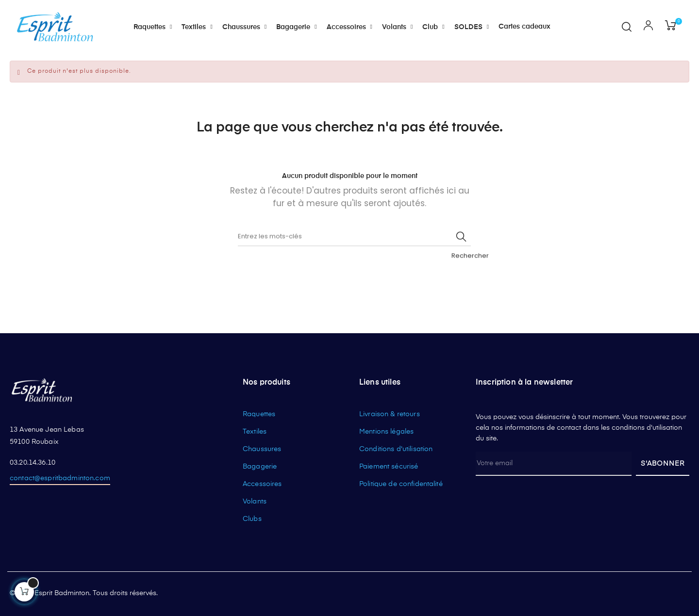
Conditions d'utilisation (396, 449)
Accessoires (262, 484)
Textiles (255, 432)
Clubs (252, 519)
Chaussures (262, 449)
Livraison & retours (390, 414)
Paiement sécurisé (389, 467)
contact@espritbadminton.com (60, 478)
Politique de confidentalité (401, 484)
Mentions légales (386, 432)
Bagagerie (260, 467)
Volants (255, 502)
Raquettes (259, 414)
